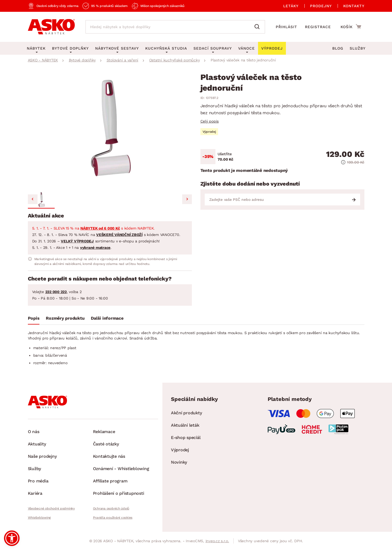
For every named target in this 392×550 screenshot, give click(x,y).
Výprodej (180, 450)
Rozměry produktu (65, 318)
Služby (358, 48)
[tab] (34, 319)
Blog (338, 48)
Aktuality (37, 444)
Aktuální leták (185, 425)
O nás (34, 432)
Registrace (318, 27)
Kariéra (35, 493)
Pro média (38, 481)
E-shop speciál (186, 438)
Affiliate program (110, 481)
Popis (34, 318)
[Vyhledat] (258, 27)
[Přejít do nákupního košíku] (351, 27)
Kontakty (354, 6)
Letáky (291, 6)
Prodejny (321, 6)
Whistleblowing (39, 518)
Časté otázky (106, 444)
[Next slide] (187, 199)
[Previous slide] (33, 199)
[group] (110, 131)
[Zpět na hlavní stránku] (51, 27)
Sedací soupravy (213, 48)
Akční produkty (186, 413)
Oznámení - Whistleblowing (121, 469)
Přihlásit (286, 27)
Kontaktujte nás (109, 456)
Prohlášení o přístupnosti (119, 493)
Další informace (107, 318)
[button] (41, 200)
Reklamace (104, 432)
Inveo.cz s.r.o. (217, 541)
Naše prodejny (42, 456)
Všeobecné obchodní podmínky (51, 508)
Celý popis (210, 121)
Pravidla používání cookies (113, 518)
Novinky (179, 462)
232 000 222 (56, 292)
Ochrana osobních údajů (111, 508)
